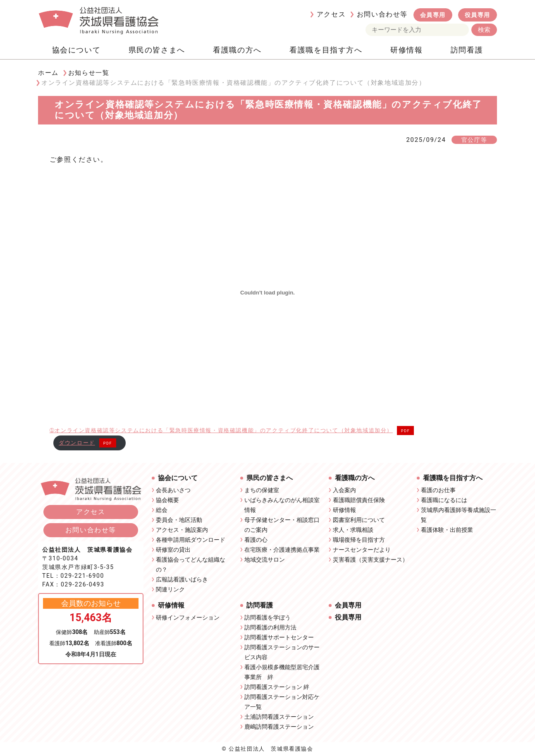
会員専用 (433, 15)
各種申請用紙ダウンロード (191, 540)
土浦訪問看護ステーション (279, 717)
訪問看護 (467, 50)
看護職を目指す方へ (326, 50)
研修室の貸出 (173, 550)
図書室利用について (359, 520)
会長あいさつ (173, 490)
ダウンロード (77, 443)
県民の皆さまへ (157, 50)
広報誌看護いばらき (182, 579)
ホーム (48, 73)
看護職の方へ (237, 50)
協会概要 (167, 500)
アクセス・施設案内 (182, 530)
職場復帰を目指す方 (359, 540)
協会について (76, 50)
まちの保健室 (262, 490)
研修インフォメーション (188, 617)
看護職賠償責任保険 (359, 500)
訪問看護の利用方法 (270, 627)
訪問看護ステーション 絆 (277, 687)
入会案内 (344, 490)
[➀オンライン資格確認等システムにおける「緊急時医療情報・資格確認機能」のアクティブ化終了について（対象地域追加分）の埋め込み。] (268, 293)
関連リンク (170, 589)
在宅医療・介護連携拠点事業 (282, 550)
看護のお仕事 (438, 490)
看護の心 (256, 540)
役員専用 (478, 15)
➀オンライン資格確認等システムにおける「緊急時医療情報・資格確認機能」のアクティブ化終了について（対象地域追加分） (221, 430)
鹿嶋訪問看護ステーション (279, 727)
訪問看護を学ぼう (267, 617)
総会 (162, 510)
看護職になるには (444, 500)
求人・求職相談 (353, 530)
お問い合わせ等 (382, 14)
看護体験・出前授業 (447, 530)
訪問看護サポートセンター (279, 637)
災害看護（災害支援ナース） (370, 560)
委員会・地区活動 (179, 520)
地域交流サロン (265, 560)
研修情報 (406, 50)
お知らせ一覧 (89, 73)
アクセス (331, 14)
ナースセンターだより (362, 550)
